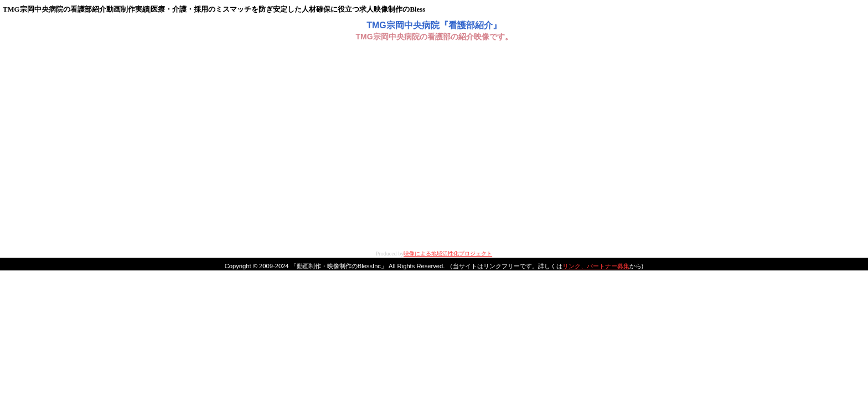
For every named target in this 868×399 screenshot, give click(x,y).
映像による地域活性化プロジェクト (448, 254)
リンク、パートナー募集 (596, 266)
